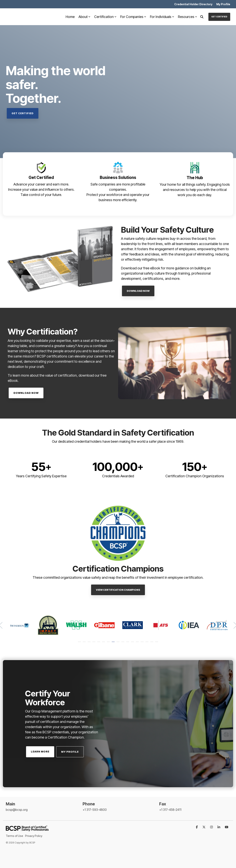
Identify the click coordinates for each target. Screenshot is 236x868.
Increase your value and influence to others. (41, 189)
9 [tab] (118, 644)
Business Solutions (118, 177)
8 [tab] (114, 644)
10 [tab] (123, 644)
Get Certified (219, 17)
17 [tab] (157, 644)
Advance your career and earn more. (41, 184)
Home (70, 17)
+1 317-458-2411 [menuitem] (170, 810)
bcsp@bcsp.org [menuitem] (17, 810)
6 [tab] (104, 644)
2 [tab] (85, 644)
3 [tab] (90, 644)
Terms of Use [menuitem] (14, 836)
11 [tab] (128, 644)
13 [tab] (138, 644)
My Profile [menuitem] (223, 4)
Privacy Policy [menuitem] (34, 836)
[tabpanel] (20, 625)
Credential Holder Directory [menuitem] (193, 4)
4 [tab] (94, 644)
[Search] (202, 17)
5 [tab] (99, 644)
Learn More (40, 751)
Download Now (138, 291)
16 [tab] (152, 644)
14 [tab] (143, 644)
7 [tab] (109, 644)
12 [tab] (133, 644)
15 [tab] (147, 644)
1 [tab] (80, 644)
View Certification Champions (118, 590)
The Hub (195, 178)
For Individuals (162, 17)
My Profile (70, 752)
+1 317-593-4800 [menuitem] (95, 810)
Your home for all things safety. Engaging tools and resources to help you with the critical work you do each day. (195, 190)
